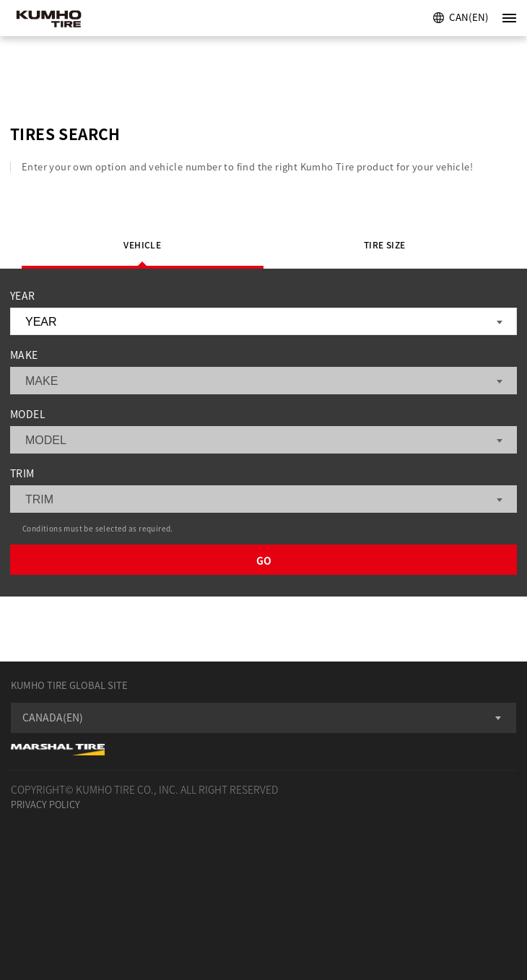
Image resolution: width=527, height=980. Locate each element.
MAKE (24, 355)
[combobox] (263, 718)
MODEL (28, 414)
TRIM (22, 473)
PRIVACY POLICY (45, 804)
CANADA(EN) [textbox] (53, 717)
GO (264, 560)
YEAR (23, 295)
